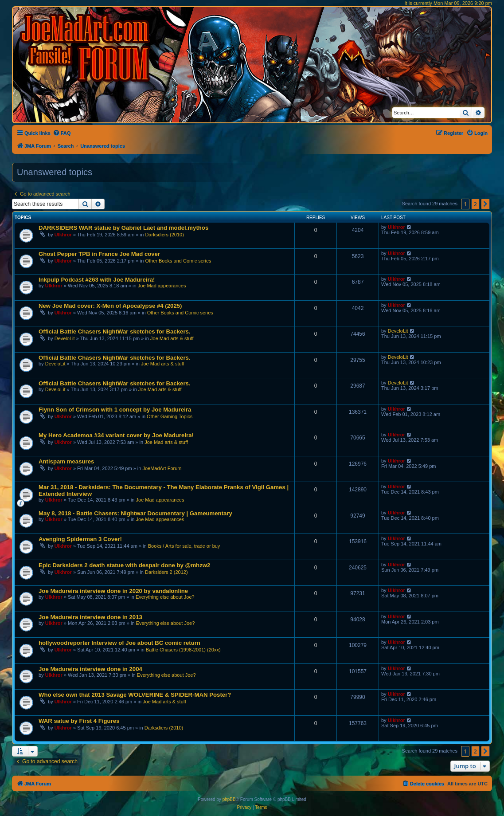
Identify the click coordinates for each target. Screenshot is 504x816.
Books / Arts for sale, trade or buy (184, 546)
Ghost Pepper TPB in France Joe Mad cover (99, 254)
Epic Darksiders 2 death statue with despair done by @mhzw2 (124, 565)
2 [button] (475, 204)
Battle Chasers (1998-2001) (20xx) (183, 650)
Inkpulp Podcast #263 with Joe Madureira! (97, 280)
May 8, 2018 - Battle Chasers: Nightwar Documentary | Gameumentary (135, 513)
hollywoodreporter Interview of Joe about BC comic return (119, 643)
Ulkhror (63, 235)
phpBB (229, 799)
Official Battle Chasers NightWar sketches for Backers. (115, 331)
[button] (485, 204)
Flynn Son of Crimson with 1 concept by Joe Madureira (115, 410)
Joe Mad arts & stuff (172, 338)
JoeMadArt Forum (162, 468)
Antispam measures (66, 461)
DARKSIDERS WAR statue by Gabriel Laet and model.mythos (123, 228)
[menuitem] (62, 133)
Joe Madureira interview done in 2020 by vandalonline (113, 591)
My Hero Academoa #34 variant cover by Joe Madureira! (116, 435)
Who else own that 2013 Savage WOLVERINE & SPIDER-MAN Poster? (135, 695)
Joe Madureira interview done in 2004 (90, 669)
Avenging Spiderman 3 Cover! (80, 539)
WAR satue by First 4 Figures (79, 721)
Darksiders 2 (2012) (166, 572)
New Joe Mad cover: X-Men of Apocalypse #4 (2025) (110, 306)
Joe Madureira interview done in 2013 (90, 617)
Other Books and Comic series (178, 261)
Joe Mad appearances (162, 286)
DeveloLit (65, 338)
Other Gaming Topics (170, 416)
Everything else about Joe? (165, 597)
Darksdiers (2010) (164, 235)
